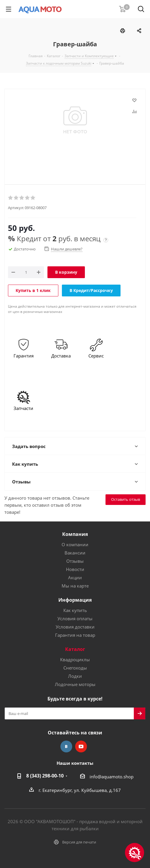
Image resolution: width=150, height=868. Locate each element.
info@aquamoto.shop (112, 777)
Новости (75, 569)
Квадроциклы (75, 659)
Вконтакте (66, 746)
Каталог (75, 649)
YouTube (81, 746)
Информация (75, 600)
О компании (75, 544)
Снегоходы (75, 668)
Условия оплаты (75, 618)
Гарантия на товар (75, 635)
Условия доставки (75, 627)
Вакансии (75, 553)
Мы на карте (75, 586)
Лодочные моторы (75, 684)
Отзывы (75, 561)
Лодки (75, 676)
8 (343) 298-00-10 (45, 776)
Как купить (75, 610)
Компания (75, 534)
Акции (75, 577)
